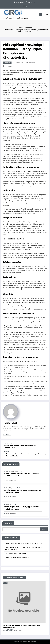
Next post (7, 451)
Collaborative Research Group (34, 386)
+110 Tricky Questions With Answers (16, 553)
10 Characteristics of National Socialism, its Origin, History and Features (24, 454)
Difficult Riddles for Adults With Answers (17, 557)
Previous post (8, 443)
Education (7, 62)
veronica (9, 504)
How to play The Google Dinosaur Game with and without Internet (22, 626)
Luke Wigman (10, 487)
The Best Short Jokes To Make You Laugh (18, 562)
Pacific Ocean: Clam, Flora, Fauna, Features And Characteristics (22, 491)
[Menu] (41, 14)
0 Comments (8, 66)
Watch (6, 582)
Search (8, 523)
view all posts (7, 434)
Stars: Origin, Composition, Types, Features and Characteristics (22, 508)
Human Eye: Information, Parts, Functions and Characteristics (22, 474)
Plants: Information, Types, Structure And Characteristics (20, 446)
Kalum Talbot (20, 62)
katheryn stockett (12, 471)
